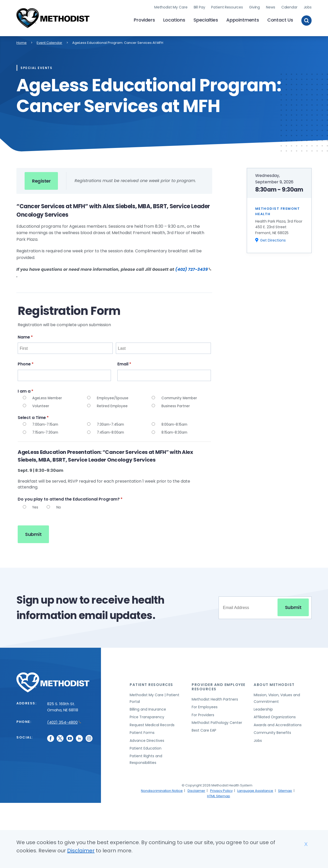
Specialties (206, 19)
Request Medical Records (152, 724)
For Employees (205, 706)
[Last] (163, 347)
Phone (35, 363)
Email (134, 363)
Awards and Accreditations (278, 724)
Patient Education (146, 747)
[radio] (24, 396)
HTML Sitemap (219, 795)
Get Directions (273, 239)
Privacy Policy (221, 789)
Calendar (289, 6)
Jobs (308, 6)
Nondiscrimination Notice (162, 789)
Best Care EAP (204, 729)
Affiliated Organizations (275, 716)
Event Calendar (49, 41)
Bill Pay (199, 6)
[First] (65, 347)
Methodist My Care (171, 6)
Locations (174, 19)
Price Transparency (147, 716)
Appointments (243, 19)
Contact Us (280, 19)
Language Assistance (255, 789)
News (270, 6)
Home (22, 41)
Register (41, 179)
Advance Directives (147, 739)
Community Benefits (272, 731)
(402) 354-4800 (64, 721)
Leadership (263, 708)
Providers (144, 19)
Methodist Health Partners (215, 698)
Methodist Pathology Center (217, 721)
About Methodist (274, 683)
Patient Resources (227, 6)
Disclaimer (196, 789)
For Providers (203, 713)
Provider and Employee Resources (219, 686)
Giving (254, 6)
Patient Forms (142, 731)
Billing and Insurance (148, 708)
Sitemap (285, 789)
